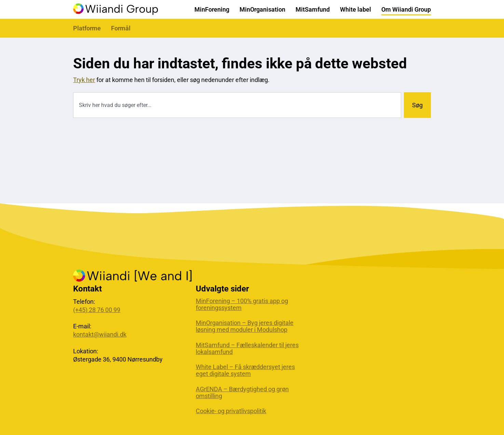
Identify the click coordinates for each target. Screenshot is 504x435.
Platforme (87, 28)
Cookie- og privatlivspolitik (231, 411)
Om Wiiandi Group (406, 9)
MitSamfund (313, 9)
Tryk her (84, 80)
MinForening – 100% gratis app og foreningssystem (242, 304)
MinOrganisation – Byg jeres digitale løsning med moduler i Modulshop (245, 326)
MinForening (212, 9)
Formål (121, 28)
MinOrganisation (262, 9)
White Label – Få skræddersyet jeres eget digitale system (245, 370)
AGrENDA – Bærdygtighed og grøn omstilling (242, 393)
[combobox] (237, 105)
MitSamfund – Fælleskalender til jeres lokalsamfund (247, 349)
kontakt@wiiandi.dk (100, 334)
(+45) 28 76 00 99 (97, 310)
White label (356, 9)
